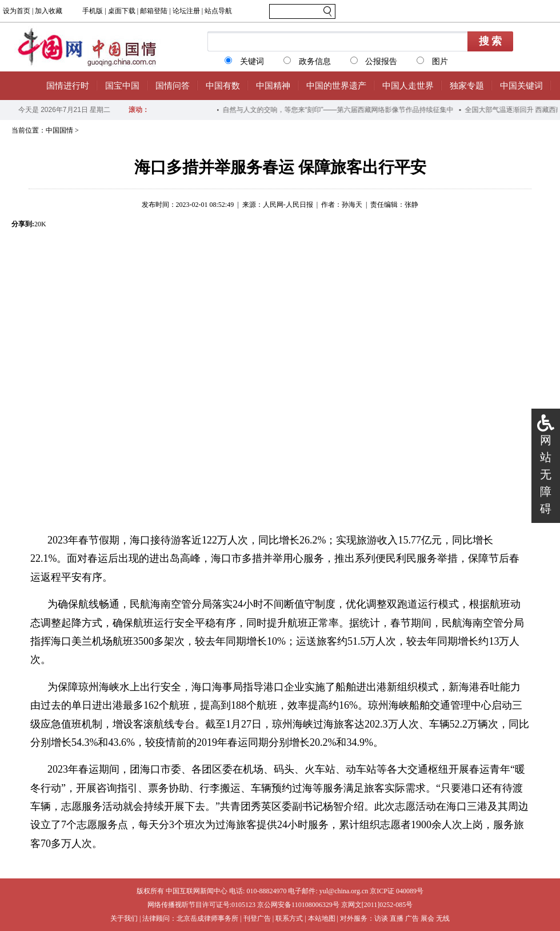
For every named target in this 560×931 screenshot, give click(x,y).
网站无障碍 (546, 474)
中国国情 (59, 130)
